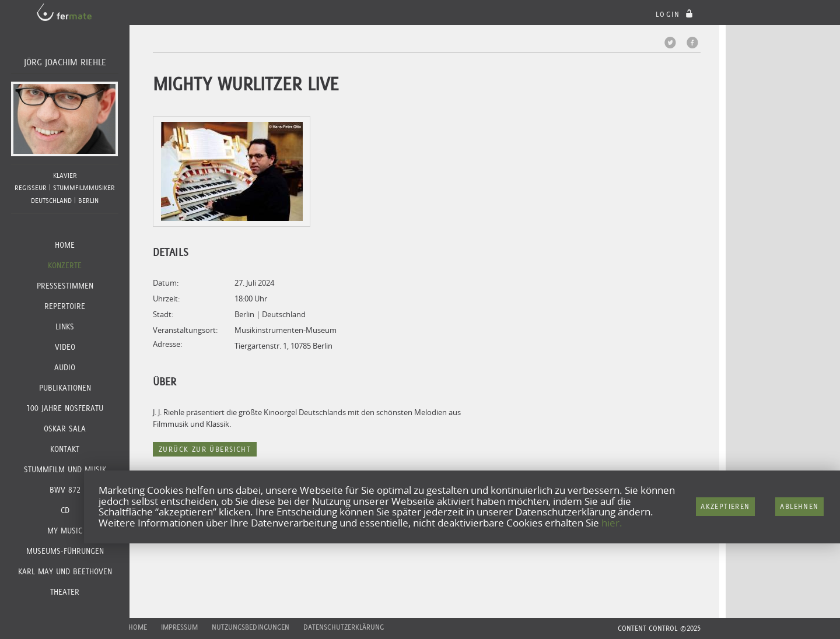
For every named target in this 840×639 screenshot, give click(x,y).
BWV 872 (65, 490)
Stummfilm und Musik (65, 469)
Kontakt (65, 449)
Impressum (179, 627)
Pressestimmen (65, 286)
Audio (65, 367)
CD (65, 510)
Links (65, 326)
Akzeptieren (725, 506)
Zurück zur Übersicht (205, 449)
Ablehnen (799, 506)
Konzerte (65, 265)
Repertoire (65, 306)
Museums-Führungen (65, 551)
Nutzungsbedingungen (251, 627)
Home (65, 245)
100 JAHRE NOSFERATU (65, 408)
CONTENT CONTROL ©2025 (659, 628)
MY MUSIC (65, 531)
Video (65, 347)
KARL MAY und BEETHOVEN (65, 571)
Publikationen (65, 388)
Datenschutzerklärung (344, 627)
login (676, 14)
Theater (65, 592)
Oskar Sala (65, 429)
